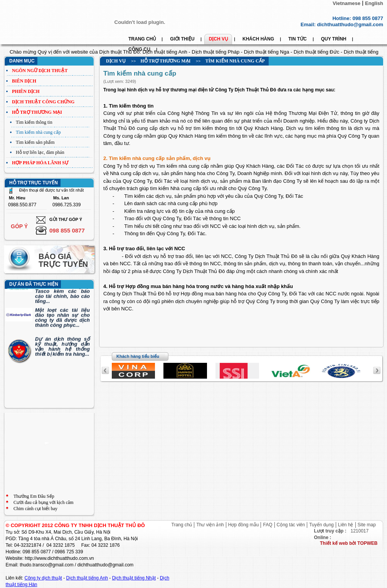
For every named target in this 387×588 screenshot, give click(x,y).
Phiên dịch (26, 91)
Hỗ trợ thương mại (37, 112)
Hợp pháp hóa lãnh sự (40, 163)
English (374, 3)
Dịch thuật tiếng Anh (87, 578)
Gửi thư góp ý (66, 219)
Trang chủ (182, 525)
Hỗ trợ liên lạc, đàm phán (40, 152)
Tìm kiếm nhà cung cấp (38, 132)
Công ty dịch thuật (43, 578)
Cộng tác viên (291, 525)
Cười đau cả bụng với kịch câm (44, 502)
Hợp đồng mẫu (244, 525)
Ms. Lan (61, 198)
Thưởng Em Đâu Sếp (34, 496)
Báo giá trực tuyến (63, 260)
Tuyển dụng (321, 525)
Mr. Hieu (17, 198)
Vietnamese (347, 3)
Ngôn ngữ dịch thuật (40, 71)
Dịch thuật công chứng (43, 102)
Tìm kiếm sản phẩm (35, 142)
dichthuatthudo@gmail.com (350, 24)
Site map (367, 525)
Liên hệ (346, 525)
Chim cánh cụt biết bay (35, 509)
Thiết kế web (335, 543)
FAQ (268, 525)
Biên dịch (24, 81)
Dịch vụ (116, 61)
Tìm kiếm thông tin (34, 122)
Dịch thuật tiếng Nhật (134, 578)
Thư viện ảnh (210, 525)
